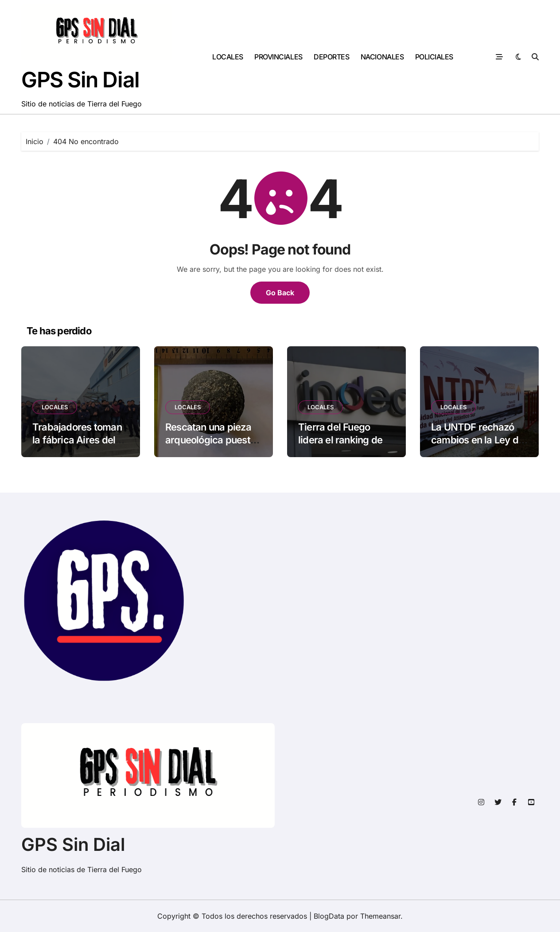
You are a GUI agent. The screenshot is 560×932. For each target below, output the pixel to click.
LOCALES (228, 57)
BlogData (329, 916)
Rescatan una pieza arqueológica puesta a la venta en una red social (211, 446)
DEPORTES (331, 57)
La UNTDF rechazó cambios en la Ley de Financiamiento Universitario (477, 446)
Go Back (280, 293)
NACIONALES (382, 57)
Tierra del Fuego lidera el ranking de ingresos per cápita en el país (341, 446)
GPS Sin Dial (80, 80)
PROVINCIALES (278, 57)
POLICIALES (434, 57)
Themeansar (380, 916)
